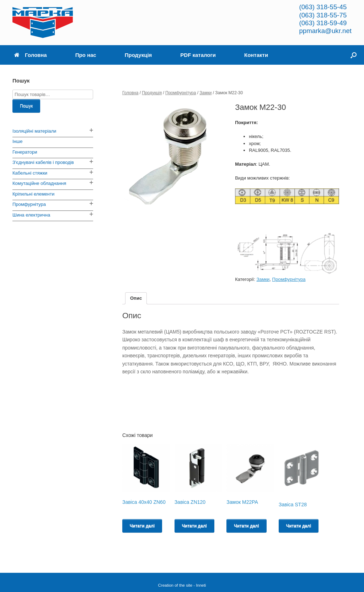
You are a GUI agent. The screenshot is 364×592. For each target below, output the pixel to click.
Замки (205, 93)
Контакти (256, 55)
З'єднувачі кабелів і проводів (43, 162)
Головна (31, 55)
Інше (17, 141)
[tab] (136, 298)
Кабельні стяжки (30, 173)
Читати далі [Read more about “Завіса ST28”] (299, 526)
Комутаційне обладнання (39, 183)
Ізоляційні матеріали (34, 131)
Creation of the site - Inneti (182, 585)
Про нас (86, 55)
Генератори (25, 152)
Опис (136, 298)
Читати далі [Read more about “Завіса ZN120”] (194, 526)
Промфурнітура (181, 93)
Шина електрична (31, 215)
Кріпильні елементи (33, 194)
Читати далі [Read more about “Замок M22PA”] (246, 526)
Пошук (26, 106)
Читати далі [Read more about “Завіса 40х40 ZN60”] (142, 526)
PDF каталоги (198, 55)
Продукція (138, 55)
